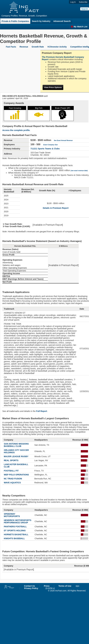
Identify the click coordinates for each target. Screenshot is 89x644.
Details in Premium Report (56, 208)
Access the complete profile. (16, 130)
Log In (73, 2)
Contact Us (30, 586)
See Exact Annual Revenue (63, 140)
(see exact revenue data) (79, 171)
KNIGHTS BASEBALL (14, 538)
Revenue (24, 47)
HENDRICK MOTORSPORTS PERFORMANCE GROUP (18, 521)
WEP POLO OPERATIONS (16, 475)
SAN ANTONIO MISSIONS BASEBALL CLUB (16, 445)
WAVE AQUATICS (12, 483)
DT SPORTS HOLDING (15, 531)
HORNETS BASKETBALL (16, 534)
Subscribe (83, 2)
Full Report (42, 411)
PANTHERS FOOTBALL (15, 527)
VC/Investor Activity (57, 47)
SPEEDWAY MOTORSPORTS (12, 515)
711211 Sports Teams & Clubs (45, 149)
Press (47, 586)
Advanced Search (62, 21)
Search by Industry (41, 21)
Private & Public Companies (15, 21)
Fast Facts (11, 47)
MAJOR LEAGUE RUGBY (16, 456)
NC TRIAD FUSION (13, 479)
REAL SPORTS (11, 460)
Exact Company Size (51, 145)
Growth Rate (38, 47)
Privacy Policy (31, 588)
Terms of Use (65, 586)
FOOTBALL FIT (11, 471)
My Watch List (79, 27)
